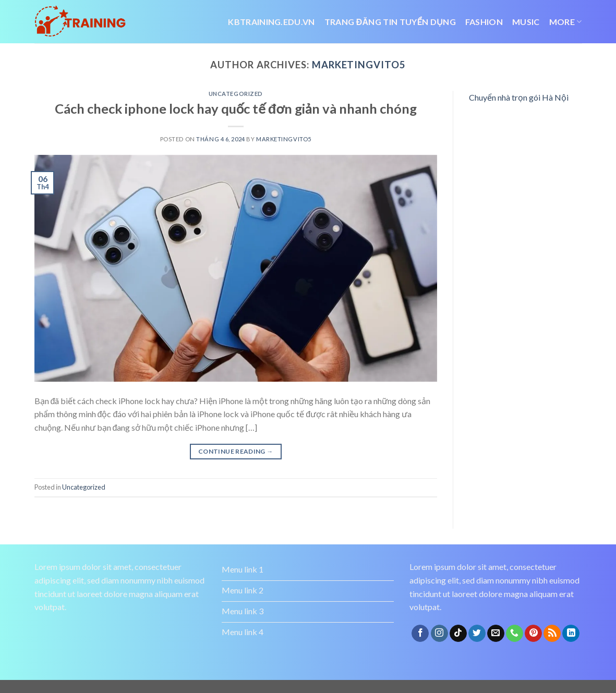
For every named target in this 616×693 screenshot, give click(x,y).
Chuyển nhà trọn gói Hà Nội (519, 97)
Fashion (484, 22)
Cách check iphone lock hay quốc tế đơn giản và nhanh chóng (236, 108)
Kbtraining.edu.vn (271, 22)
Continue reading (236, 451)
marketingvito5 (359, 65)
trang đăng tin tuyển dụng (390, 22)
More (566, 22)
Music (526, 22)
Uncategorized (236, 94)
